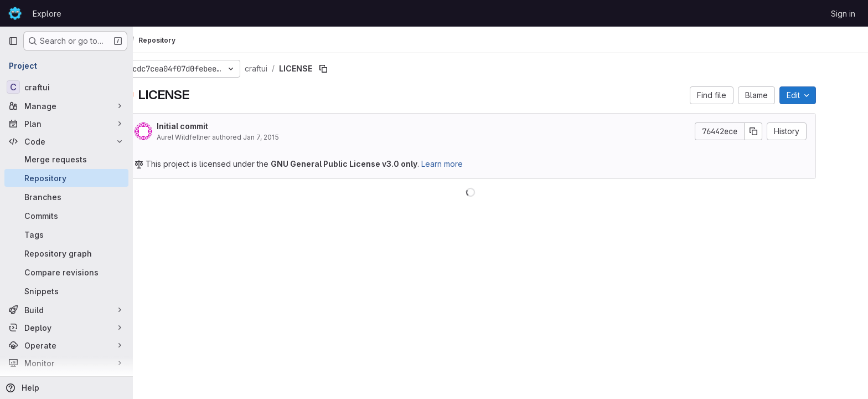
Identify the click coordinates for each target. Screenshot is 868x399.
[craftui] (66, 87)
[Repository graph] (66, 253)
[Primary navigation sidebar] (13, 41)
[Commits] (66, 216)
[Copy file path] (353, 69)
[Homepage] (15, 13)
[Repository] (66, 178)
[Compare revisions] (66, 272)
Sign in (843, 14)
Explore (47, 14)
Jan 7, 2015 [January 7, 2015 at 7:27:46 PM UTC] (291, 137)
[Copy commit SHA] (783, 131)
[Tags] (66, 234)
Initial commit (212, 126)
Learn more (472, 164)
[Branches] (66, 197)
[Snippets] (66, 291)
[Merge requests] (66, 159)
